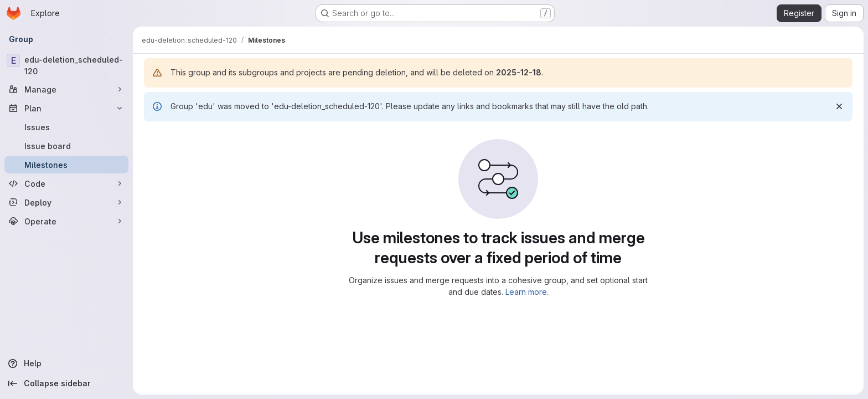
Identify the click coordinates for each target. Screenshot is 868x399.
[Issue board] (66, 146)
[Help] (66, 364)
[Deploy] (66, 202)
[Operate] (66, 221)
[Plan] (66, 108)
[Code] (66, 183)
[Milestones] (66, 165)
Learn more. (527, 292)
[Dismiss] (839, 106)
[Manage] (66, 89)
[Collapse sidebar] (66, 383)
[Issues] (66, 127)
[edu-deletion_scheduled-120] (66, 65)
